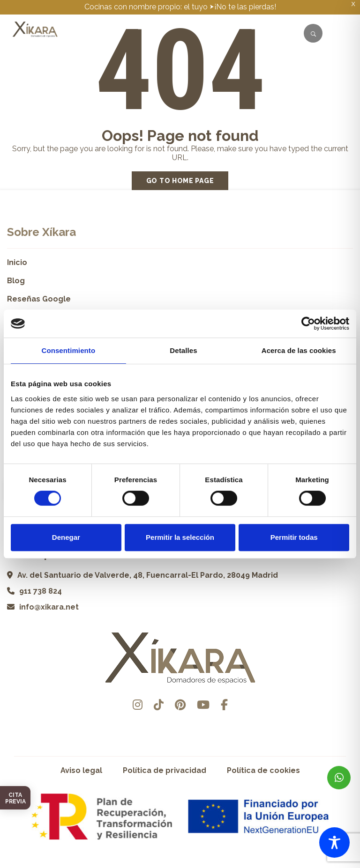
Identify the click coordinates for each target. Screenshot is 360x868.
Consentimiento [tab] (68, 350)
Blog (16, 281)
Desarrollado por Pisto (180, 864)
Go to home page (180, 181)
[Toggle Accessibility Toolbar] (334, 842)
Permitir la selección (180, 537)
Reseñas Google (39, 299)
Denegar (66, 537)
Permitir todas (294, 537)
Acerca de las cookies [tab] (299, 350)
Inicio (17, 262)
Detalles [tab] (183, 350)
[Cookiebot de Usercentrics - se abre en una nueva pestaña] (308, 324)
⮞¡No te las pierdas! (243, 7)
